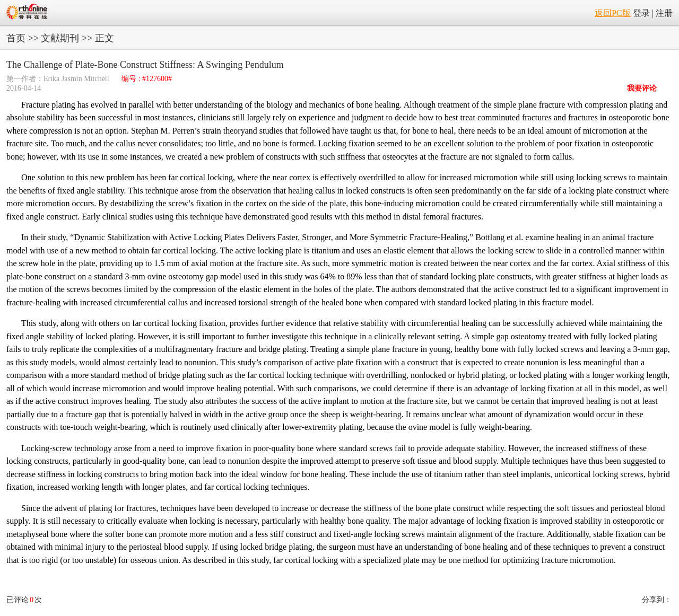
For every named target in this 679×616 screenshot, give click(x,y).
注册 (664, 13)
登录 (641, 13)
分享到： (657, 600)
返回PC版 (613, 13)
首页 (16, 38)
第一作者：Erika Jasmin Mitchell (59, 79)
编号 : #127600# (147, 79)
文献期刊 (60, 38)
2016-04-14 (24, 88)
